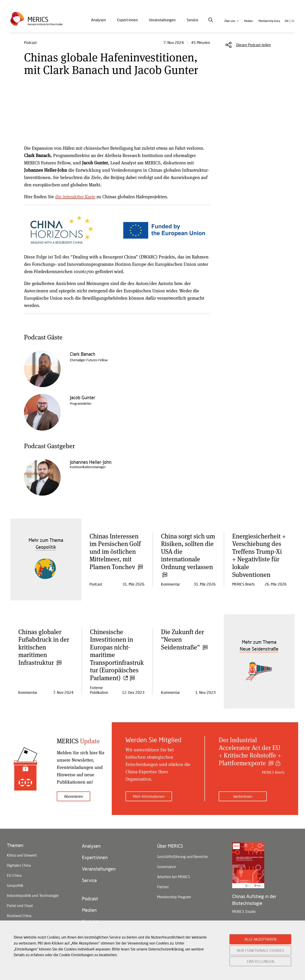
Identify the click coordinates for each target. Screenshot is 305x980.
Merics (38, 19)
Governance (167, 867)
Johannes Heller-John (91, 462)
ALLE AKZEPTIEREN (260, 939)
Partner (163, 887)
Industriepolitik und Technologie (33, 895)
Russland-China (19, 916)
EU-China (14, 875)
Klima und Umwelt (22, 855)
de (293, 21)
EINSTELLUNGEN (260, 961)
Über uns (230, 21)
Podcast (90, 899)
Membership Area (269, 21)
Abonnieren (74, 796)
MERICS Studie (244, 911)
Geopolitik (15, 885)
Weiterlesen (243, 796)
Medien (249, 21)
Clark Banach (83, 354)
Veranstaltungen (162, 20)
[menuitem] (99, 20)
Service (192, 20)
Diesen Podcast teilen (253, 45)
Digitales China (19, 865)
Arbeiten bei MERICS (174, 877)
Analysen (99, 20)
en (287, 21)
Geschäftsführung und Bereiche (182, 856)
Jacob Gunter (83, 397)
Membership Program (174, 897)
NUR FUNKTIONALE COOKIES (260, 950)
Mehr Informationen (149, 796)
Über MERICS (170, 846)
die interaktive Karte (75, 197)
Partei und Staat (20, 905)
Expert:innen (127, 20)
